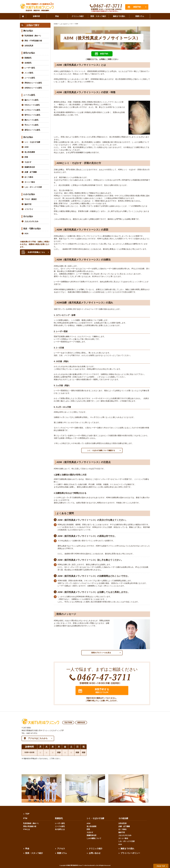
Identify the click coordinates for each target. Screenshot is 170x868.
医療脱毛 (28, 58)
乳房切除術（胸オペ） (33, 36)
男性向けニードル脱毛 (33, 83)
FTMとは (27, 829)
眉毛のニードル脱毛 (32, 130)
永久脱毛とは (60, 829)
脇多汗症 (28, 204)
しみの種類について (94, 838)
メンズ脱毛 (29, 73)
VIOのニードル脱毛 (32, 105)
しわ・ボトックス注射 (33, 187)
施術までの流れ (127, 849)
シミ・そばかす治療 (32, 142)
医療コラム (62, 853)
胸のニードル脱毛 (31, 120)
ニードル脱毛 (30, 78)
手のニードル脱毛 (31, 125)
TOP (27, 814)
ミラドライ (29, 209)
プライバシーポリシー (130, 853)
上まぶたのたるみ (31, 221)
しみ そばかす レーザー (66, 24)
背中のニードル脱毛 (32, 115)
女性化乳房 (29, 46)
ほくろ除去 (29, 177)
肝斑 (26, 157)
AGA (26, 234)
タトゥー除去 (30, 182)
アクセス (61, 849)
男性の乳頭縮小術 (30, 826)
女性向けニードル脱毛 (33, 88)
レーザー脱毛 (30, 68)
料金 (27, 849)
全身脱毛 (28, 63)
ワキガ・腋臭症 (31, 199)
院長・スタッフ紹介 (34, 853)
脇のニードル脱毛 (31, 100)
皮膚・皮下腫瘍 (31, 172)
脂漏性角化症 (30, 167)
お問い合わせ (95, 853)
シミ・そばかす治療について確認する (101, 450)
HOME (56, 24)
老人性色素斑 (30, 152)
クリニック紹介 (96, 849)
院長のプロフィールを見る (101, 653)
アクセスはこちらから (38, 738)
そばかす (28, 162)
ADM (77, 24)
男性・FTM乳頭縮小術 (33, 41)
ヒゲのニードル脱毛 (32, 110)
